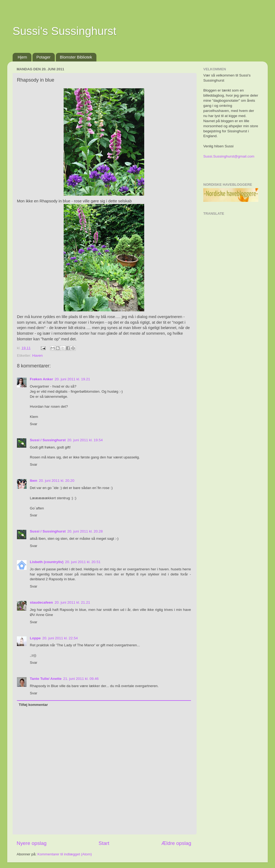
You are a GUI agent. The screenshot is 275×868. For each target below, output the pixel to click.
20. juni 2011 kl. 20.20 (57, 481)
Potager (44, 57)
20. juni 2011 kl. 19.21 (73, 379)
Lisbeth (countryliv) (47, 562)
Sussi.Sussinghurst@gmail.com (229, 156)
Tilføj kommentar (33, 705)
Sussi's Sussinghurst (64, 31)
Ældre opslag (176, 843)
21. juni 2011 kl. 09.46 (81, 679)
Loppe (35, 638)
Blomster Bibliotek (76, 57)
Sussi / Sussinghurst (48, 440)
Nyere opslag (32, 843)
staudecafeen (41, 602)
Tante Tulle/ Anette (46, 679)
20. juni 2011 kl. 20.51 (83, 562)
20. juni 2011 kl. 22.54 (60, 638)
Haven (37, 355)
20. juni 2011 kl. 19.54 (85, 440)
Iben (34, 481)
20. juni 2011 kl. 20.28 (85, 531)
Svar (34, 424)
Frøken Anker (41, 379)
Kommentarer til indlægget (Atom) (65, 854)
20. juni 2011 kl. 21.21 (72, 602)
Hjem (22, 57)
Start (104, 843)
